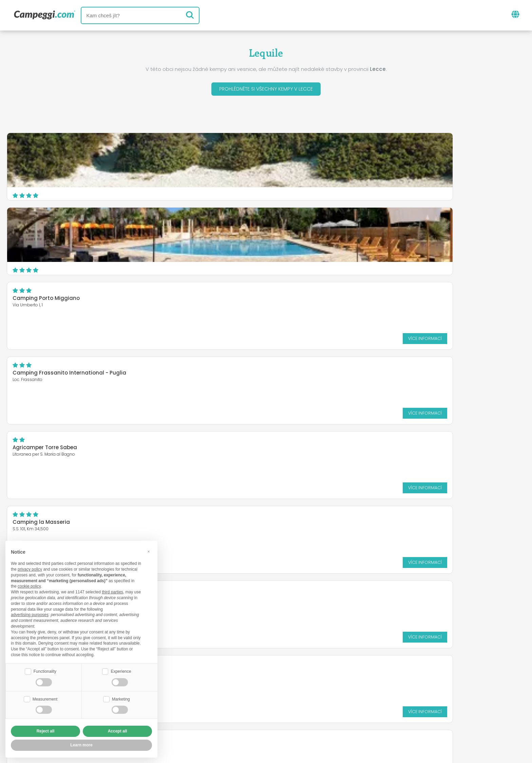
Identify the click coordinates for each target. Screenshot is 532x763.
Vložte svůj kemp (236, 707)
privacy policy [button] (30, 569)
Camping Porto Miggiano (399, 151)
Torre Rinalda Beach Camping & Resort (417, 300)
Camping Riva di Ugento (45, 300)
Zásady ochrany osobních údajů (226, 718)
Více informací (496, 191)
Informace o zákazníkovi (319, 718)
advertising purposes (30, 614)
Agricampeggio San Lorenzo (226, 296)
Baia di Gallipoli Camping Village (232, 375)
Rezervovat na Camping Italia (313, 707)
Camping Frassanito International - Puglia (69, 225)
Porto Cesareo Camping (397, 375)
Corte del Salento (36, 375)
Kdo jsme (188, 707)
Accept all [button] (118, 731)
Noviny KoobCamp (281, 679)
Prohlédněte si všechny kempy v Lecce (266, 90)
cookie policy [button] (29, 586)
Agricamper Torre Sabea (221, 225)
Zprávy (234, 679)
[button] (149, 551)
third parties (112, 591)
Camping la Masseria (394, 225)
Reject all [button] (46, 731)
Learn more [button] (81, 745)
